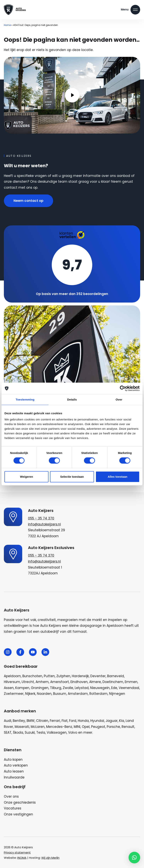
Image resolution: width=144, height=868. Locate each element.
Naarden (44, 694)
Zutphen (63, 676)
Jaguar (112, 721)
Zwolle (68, 688)
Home (7, 25)
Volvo (73, 732)
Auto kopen (13, 760)
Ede (114, 688)
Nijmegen (117, 694)
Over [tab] (119, 399)
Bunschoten (32, 676)
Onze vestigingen (18, 814)
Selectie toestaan (72, 477)
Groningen (40, 688)
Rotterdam (98, 694)
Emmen (131, 682)
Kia (122, 721)
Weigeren (27, 477)
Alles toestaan (118, 477)
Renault (128, 727)
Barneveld (116, 676)
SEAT (8, 732)
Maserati (22, 727)
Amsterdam (78, 694)
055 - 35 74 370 (41, 518)
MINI (77, 727)
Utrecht (28, 682)
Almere (95, 682)
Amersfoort (60, 682)
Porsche (113, 727)
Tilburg (56, 688)
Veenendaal (129, 688)
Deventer (98, 676)
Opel (86, 727)
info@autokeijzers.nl (44, 524)
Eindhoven (79, 682)
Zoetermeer (14, 694)
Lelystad (82, 688)
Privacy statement (17, 852)
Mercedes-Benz (59, 727)
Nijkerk (30, 694)
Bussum (60, 694)
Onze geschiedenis (20, 802)
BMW (31, 721)
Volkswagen (57, 732)
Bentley (19, 721)
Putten (49, 676)
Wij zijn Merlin (50, 858)
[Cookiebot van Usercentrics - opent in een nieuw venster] (123, 388)
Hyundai (97, 721)
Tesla (41, 732)
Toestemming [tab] (25, 399)
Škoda (18, 732)
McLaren (38, 727)
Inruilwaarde (14, 777)
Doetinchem (113, 682)
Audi (8, 721)
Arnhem (42, 682)
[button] (134, 858)
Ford (73, 721)
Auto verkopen (16, 765)
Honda (83, 721)
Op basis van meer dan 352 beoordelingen (72, 294)
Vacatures (13, 808)
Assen (9, 688)
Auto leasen (14, 771)
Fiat (65, 721)
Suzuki (30, 732)
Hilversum (12, 682)
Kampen (22, 688)
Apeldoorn (12, 676)
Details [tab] (72, 399)
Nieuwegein (100, 688)
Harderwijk (80, 676)
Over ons (11, 796)
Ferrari (55, 721)
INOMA (22, 858)
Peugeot (98, 727)
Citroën (42, 721)
